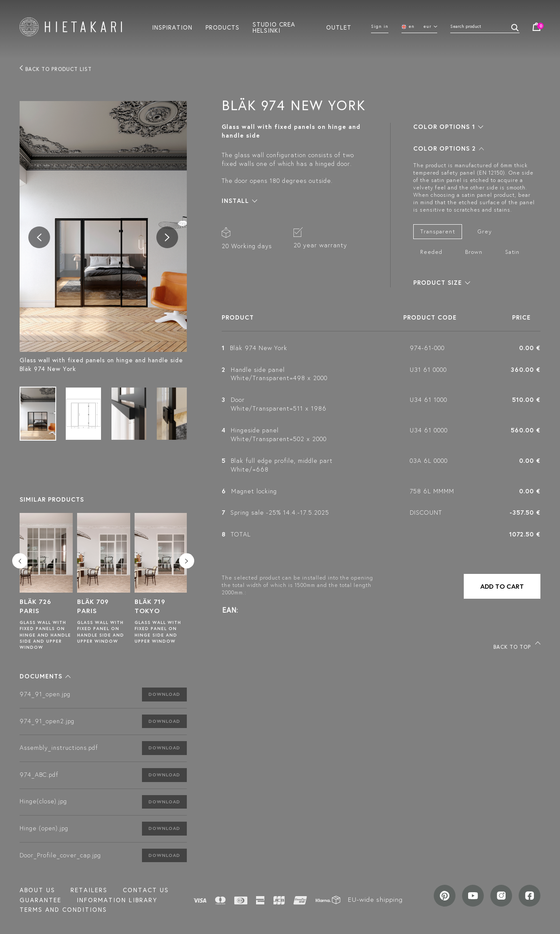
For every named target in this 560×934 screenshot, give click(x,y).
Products (223, 27)
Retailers (89, 890)
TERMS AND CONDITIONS (63, 910)
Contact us (146, 890)
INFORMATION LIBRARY (117, 900)
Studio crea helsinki (274, 27)
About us (37, 890)
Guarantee (40, 900)
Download (164, 694)
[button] (45, 676)
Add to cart (502, 586)
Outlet (339, 27)
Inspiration (172, 27)
